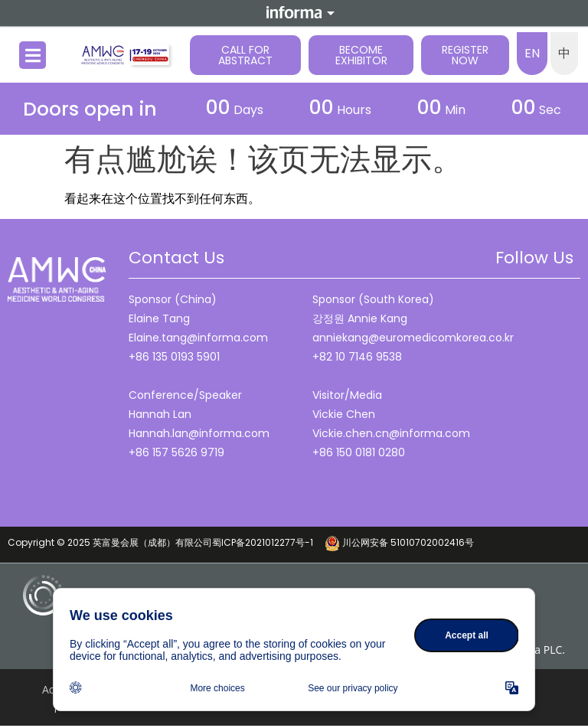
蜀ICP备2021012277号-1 (268, 542)
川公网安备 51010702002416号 (399, 542)
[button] (33, 55)
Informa (294, 12)
